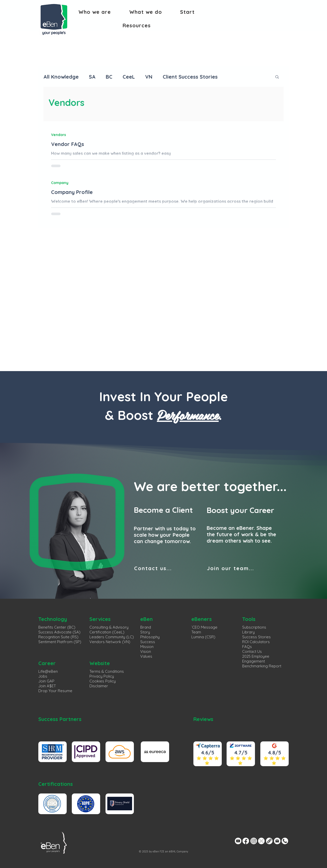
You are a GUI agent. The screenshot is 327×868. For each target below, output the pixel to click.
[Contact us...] (167, 568)
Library (248, 632)
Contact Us (252, 651)
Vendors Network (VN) (110, 642)
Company (60, 183)
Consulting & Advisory (109, 627)
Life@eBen (48, 671)
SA (92, 77)
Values (146, 656)
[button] (95, 12)
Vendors (59, 135)
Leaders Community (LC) (112, 637)
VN (149, 77)
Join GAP (46, 681)
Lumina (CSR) (203, 637)
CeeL (129, 77)
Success (148, 642)
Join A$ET (47, 686)
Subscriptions (254, 627)
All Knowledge (61, 77)
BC (109, 77)
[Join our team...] (240, 568)
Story (145, 632)
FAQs (247, 647)
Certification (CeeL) (107, 632)
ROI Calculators (256, 642)
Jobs (43, 676)
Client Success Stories (190, 77)
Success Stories (256, 637)
